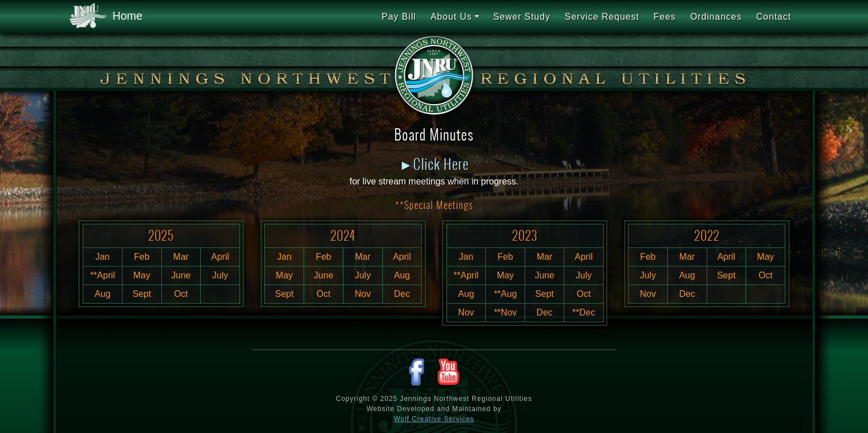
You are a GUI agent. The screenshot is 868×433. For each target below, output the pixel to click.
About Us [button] (451, 17)
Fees (664, 17)
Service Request (602, 17)
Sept (142, 294)
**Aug (505, 294)
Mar (181, 257)
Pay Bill (399, 17)
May (142, 275)
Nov (363, 294)
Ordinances (716, 17)
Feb (142, 257)
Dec (402, 294)
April (220, 257)
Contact (774, 17)
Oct (181, 294)
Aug (102, 294)
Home (106, 16)
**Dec (584, 312)
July (220, 275)
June (181, 275)
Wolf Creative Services (434, 419)
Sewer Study (522, 17)
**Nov (505, 312)
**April (102, 275)
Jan (102, 257)
